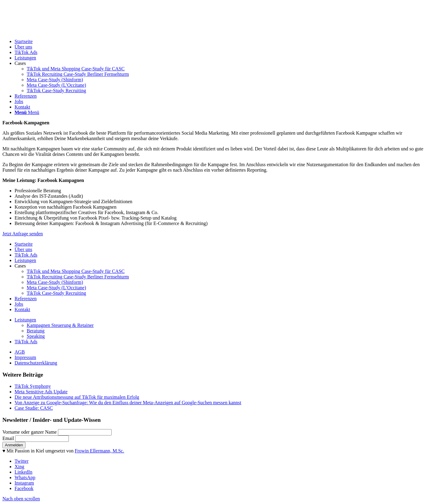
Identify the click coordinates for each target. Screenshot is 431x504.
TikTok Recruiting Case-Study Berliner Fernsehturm (78, 277)
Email (8, 438)
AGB (20, 352)
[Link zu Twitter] (22, 461)
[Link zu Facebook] (24, 488)
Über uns (23, 249)
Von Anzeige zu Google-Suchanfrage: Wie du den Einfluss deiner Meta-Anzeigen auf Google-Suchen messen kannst (128, 403)
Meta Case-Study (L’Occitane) (56, 288)
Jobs (19, 304)
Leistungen (25, 260)
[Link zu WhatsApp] (25, 477)
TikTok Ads (26, 255)
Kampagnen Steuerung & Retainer (60, 325)
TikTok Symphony (33, 386)
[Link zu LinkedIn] (24, 472)
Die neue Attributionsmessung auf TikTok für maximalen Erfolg (77, 397)
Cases (20, 266)
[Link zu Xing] (19, 467)
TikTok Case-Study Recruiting (56, 293)
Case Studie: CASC (34, 408)
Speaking (36, 336)
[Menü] (27, 112)
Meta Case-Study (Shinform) (55, 282)
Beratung (36, 331)
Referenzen (26, 299)
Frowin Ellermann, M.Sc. (99, 451)
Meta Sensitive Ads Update (41, 392)
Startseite (24, 244)
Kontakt (22, 309)
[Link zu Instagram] (24, 483)
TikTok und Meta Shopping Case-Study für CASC (76, 271)
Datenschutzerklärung (36, 363)
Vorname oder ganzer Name (30, 432)
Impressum (25, 357)
